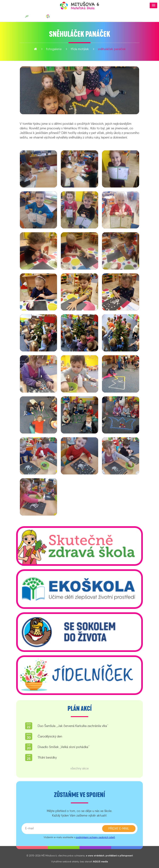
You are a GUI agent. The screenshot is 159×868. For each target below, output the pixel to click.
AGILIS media (100, 861)
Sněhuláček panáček (112, 49)
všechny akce (79, 768)
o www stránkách (95, 856)
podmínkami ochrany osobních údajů (95, 837)
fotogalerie (54, 49)
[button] (153, 5)
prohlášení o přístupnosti (119, 856)
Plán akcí (80, 709)
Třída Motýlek (80, 49)
